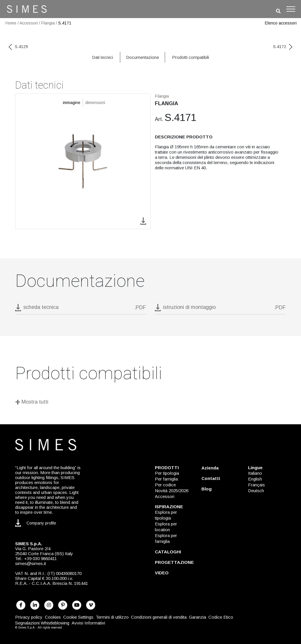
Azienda (210, 468)
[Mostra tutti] (150, 403)
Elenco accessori (281, 23)
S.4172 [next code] (283, 47)
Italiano (255, 473)
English (255, 479)
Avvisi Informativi (88, 623)
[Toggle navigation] (291, 9)
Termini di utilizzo (112, 617)
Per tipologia (167, 473)
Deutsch (256, 491)
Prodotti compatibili (191, 57)
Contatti (211, 478)
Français (256, 485)
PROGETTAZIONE (174, 562)
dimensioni (95, 103)
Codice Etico (221, 617)
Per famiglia (166, 479)
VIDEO (162, 573)
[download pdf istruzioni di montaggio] (220, 309)
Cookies (53, 617)
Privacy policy (29, 617)
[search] (278, 11)
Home (11, 23)
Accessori (29, 23)
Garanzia (198, 617)
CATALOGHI (168, 552)
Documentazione (142, 57)
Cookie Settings (78, 617)
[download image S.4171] (143, 221)
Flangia (48, 23)
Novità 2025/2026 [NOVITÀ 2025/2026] (172, 491)
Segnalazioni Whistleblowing (42, 623)
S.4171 (65, 23)
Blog (207, 489)
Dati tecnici (102, 57)
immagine (72, 103)
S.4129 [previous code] (18, 47)
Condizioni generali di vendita (159, 617)
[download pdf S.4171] (81, 309)
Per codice (165, 485)
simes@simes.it (31, 563)
